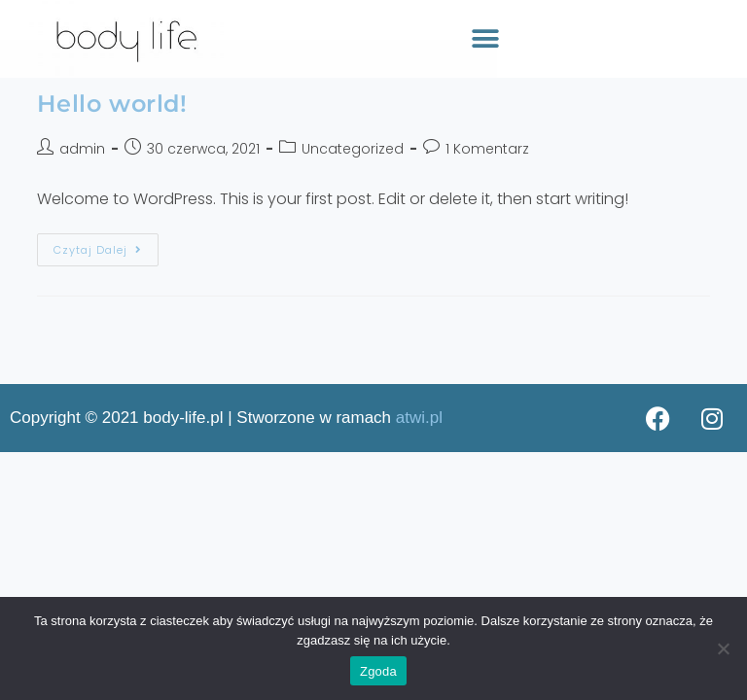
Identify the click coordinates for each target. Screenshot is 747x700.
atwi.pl (419, 418)
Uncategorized (353, 149)
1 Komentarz (487, 149)
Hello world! (112, 104)
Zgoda (378, 671)
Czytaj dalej (98, 250)
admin (82, 149)
